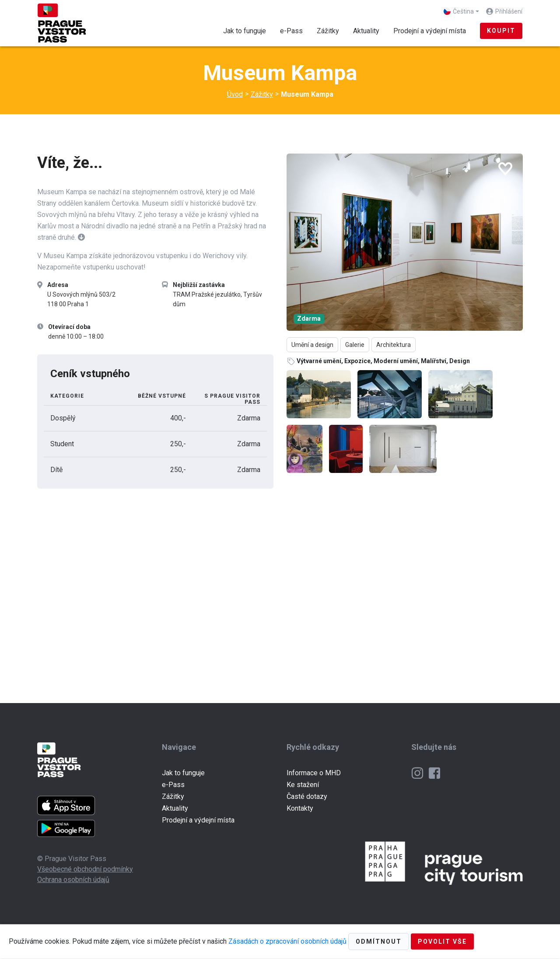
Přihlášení (509, 11)
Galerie (355, 345)
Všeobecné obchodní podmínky (85, 869)
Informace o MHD (314, 773)
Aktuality (366, 31)
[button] (81, 237)
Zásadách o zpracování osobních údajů (287, 941)
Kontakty (300, 808)
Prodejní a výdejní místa (430, 31)
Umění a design (312, 345)
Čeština (459, 11)
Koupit (501, 31)
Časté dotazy (307, 796)
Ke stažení (303, 785)
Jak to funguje (245, 31)
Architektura (394, 345)
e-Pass (291, 31)
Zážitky (331, 30)
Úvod (235, 94)
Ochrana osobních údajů (73, 880)
